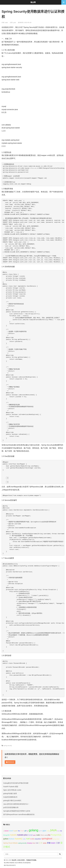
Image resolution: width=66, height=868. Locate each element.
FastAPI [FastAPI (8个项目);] (15, 831)
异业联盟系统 (27, 863)
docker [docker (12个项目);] (7, 831)
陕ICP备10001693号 (10, 865)
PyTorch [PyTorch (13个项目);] (12, 839)
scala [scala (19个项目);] (32, 839)
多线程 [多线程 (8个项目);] (45, 843)
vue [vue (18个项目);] (37, 843)
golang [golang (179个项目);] (34, 830)
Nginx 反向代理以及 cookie (12, 790)
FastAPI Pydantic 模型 (11, 787)
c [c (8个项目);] (4, 831)
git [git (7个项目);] (28, 831)
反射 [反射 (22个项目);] (41, 843)
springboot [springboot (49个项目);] (47, 839)
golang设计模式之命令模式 (12, 801)
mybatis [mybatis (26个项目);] (13, 835)
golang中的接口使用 (10, 793)
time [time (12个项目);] (34, 843)
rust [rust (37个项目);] (28, 839)
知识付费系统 (19, 863)
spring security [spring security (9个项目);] (22, 843)
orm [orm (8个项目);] (46, 835)
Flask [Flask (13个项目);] (22, 831)
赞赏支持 (10, 762)
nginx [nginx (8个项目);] (34, 835)
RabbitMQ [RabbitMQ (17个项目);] (18, 839)
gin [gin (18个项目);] (26, 831)
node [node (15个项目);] (38, 835)
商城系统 (12, 863)
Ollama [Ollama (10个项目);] (42, 835)
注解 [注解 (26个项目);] (58, 843)
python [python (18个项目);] (6, 839)
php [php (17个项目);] (49, 835)
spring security (8, 746)
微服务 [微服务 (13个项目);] (53, 843)
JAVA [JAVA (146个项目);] (53, 830)
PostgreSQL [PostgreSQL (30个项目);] (56, 835)
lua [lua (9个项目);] (61, 831)
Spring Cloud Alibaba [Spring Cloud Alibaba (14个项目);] (11, 843)
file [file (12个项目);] (19, 831)
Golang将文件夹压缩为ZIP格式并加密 (16, 783)
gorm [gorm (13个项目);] (40, 831)
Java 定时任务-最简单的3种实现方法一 (16, 804)
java (15, 23)
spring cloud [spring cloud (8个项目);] (56, 839)
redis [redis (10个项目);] (24, 839)
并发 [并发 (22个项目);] (49, 843)
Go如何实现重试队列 (10, 797)
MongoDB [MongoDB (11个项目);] (6, 835)
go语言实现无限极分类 (11, 807)
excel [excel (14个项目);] (11, 831)
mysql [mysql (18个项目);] (30, 835)
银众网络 (7, 863)
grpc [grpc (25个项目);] (44, 831)
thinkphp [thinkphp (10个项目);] (30, 843)
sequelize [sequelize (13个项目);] (38, 839)
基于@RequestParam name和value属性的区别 (19, 814)
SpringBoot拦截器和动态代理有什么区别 (17, 811)
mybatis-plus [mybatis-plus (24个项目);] (22, 835)
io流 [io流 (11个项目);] (48, 831)
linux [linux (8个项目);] (58, 831)
